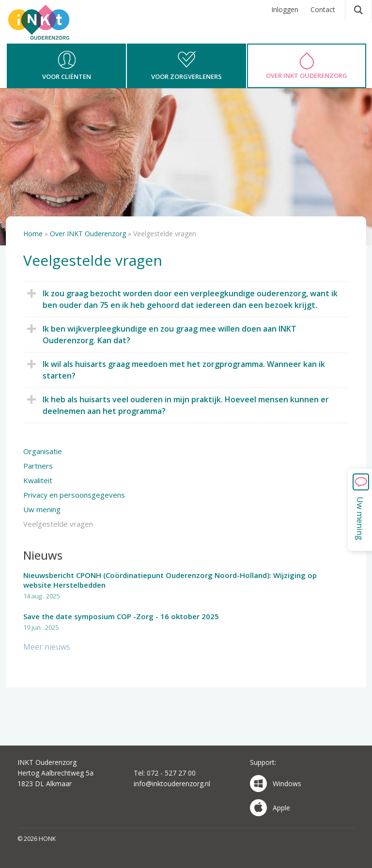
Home (33, 234)
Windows (276, 784)
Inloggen (285, 9)
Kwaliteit (38, 480)
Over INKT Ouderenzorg (88, 234)
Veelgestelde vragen (58, 524)
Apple (270, 808)
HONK (52, 31)
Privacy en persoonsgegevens (74, 495)
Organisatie (43, 451)
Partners (38, 466)
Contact (323, 9)
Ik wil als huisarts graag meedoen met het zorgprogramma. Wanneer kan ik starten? (179, 370)
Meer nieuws (47, 647)
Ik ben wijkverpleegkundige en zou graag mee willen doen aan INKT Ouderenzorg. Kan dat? (165, 334)
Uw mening (42, 509)
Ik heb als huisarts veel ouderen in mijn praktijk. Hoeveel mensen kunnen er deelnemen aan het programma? (181, 405)
